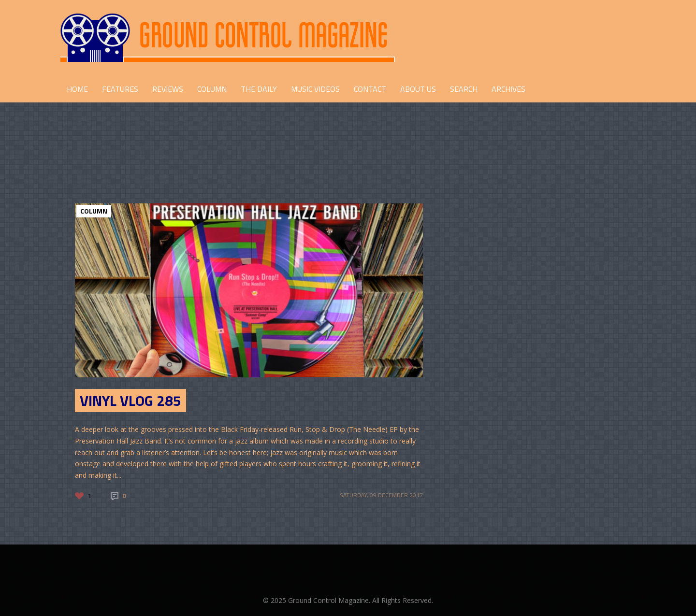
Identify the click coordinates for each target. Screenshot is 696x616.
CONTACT (370, 89)
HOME (77, 89)
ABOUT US (418, 89)
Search (464, 89)
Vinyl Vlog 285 (130, 401)
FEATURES (120, 89)
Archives (508, 89)
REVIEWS (168, 89)
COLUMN (212, 89)
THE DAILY (259, 89)
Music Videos (315, 89)
